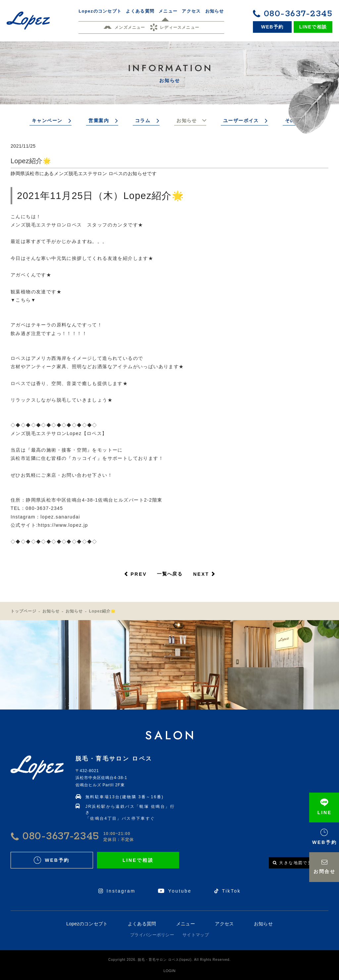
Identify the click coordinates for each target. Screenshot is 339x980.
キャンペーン (47, 121)
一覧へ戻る (170, 574)
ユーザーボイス (241, 121)
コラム (143, 121)
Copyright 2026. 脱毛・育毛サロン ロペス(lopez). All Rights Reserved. (169, 960)
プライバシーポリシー (152, 935)
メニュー (186, 924)
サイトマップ (196, 935)
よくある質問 (142, 924)
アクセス (224, 924)
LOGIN (169, 971)
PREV (139, 574)
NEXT (201, 574)
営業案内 (99, 121)
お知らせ (187, 121)
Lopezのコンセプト (87, 924)
